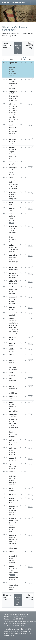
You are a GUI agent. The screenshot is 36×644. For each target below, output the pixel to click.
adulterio (12, 315)
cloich (11, 478)
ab (12, 79)
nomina (12, 529)
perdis (11, 466)
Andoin (12, 566)
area (17, 323)
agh (12, 340)
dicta (14, 332)
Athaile (12, 273)
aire (17, 119)
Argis (11, 152)
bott (16, 521)
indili (11, 98)
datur (11, 423)
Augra (11, 255)
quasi (11, 291)
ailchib (11, 345)
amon (15, 409)
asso (16, 226)
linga (16, 247)
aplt (12, 468)
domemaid (13, 131)
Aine (11, 360)
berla (15, 249)
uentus (16, 452)
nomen (12, 430)
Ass (10, 226)
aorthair (12, 330)
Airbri (11, 281)
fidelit (15, 411)
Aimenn (12, 583)
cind (11, 483)
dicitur (11, 129)
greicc (12, 570)
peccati (12, 560)
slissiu (11, 548)
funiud (14, 228)
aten (11, 513)
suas (11, 436)
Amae (11, 397)
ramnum (12, 508)
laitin (13, 575)
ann (14, 230)
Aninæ (12, 440)
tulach (11, 585)
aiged (11, 327)
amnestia (12, 556)
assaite (12, 539)
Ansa (15, 197)
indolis (11, 94)
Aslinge (12, 245)
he (10, 480)
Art (10, 125)
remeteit (12, 119)
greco (16, 180)
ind (10, 264)
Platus (11, 502)
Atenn (12, 506)
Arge (11, 92)
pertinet (12, 304)
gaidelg (13, 579)
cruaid (11, 142)
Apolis (11, 464)
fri (16, 281)
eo (17, 332)
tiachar (12, 149)
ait (14, 523)
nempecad (12, 563)
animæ (12, 454)
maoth (12, 144)
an (10, 421)
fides (11, 409)
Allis (11, 386)
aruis (11, 164)
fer (12, 86)
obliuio (12, 558)
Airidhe (12, 349)
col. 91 (30, 583)
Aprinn (12, 63)
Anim (11, 448)
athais (11, 323)
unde (11, 84)
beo (12, 523)
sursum (13, 417)
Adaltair (12, 313)
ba (16, 478)
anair (15, 283)
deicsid (15, 436)
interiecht (13, 381)
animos (12, 450)
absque (12, 247)
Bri (10, 283)
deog (13, 375)
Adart (11, 472)
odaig (13, 108)
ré (13, 257)
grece (16, 63)
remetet (12, 115)
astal (11, 544)
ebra (11, 568)
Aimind (12, 355)
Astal (11, 535)
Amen (11, 402)
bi (18, 186)
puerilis (15, 460)
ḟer (16, 86)
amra (15, 544)
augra (14, 264)
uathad (14, 189)
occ (10, 158)
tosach (12, 262)
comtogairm (13, 577)
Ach (11, 379)
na (17, 74)
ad (10, 299)
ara (16, 115)
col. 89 (30, 63)
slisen (11, 210)
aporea (12, 65)
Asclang (12, 168)
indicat (16, 428)
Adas (11, 297)
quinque (12, 527)
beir (13, 391)
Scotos (12, 515)
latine (11, 69)
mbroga (12, 88)
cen (12, 249)
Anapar (12, 458)
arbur (15, 84)
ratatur (16, 334)
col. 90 (30, 226)
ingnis (11, 531)
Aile (11, 343)
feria (11, 476)
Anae (11, 415)
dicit (16, 500)
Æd (10, 518)
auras (11, 113)
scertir (15, 325)
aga (11, 259)
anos (13, 421)
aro (15, 79)
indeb (11, 204)
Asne (11, 202)
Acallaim (12, 287)
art (10, 134)
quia (11, 110)
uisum (13, 301)
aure (15, 494)
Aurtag (12, 178)
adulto (12, 309)
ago (15, 337)
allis (16, 391)
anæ (11, 444)
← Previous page (18, 46)
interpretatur (14, 96)
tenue (14, 367)
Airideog (12, 373)
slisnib (11, 218)
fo (15, 480)
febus (11, 156)
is (10, 74)
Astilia (12, 208)
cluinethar (13, 278)
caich (14, 426)
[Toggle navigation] (33, 2)
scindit (15, 110)
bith (13, 480)
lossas (11, 100)
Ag (10, 337)
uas (10, 546)
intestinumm (14, 369)
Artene (12, 488)
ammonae (13, 407)
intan (11, 237)
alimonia (12, 389)
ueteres (12, 485)
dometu (13, 74)
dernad (12, 76)
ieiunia (11, 363)
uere (11, 411)
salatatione (13, 289)
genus (11, 172)
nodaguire (13, 239)
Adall (11, 307)
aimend (12, 587)
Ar (10, 79)
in (18, 162)
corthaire (12, 220)
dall (10, 270)
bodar (15, 270)
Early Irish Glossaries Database (13, 2)
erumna (12, 321)
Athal (11, 267)
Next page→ (18, 52)
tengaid (12, 252)
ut (16, 127)
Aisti (11, 214)
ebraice (12, 404)
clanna (15, 233)
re (10, 257)
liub (11, 537)
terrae (13, 235)
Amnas (12, 552)
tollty (11, 197)
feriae (11, 182)
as (12, 299)
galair (11, 383)
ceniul (11, 589)
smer (11, 521)
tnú (15, 518)
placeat (12, 194)
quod (16, 299)
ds (11, 136)
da (15, 476)
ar (10, 86)
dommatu (13, 71)
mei (12, 399)
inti (15, 327)
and (16, 330)
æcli (15, 568)
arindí (15, 98)
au (16, 267)
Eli (12, 283)
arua (13, 81)
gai (16, 535)
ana (11, 426)
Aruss (11, 162)
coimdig (12, 117)
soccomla (12, 474)
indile (15, 100)
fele (12, 186)
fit (14, 164)
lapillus (12, 491)
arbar (11, 121)
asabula (12, 500)
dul (17, 539)
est (10, 367)
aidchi (13, 393)
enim (16, 365)
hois (12, 432)
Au (10, 494)
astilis (11, 216)
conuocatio (13, 573)
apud (14, 483)
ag (16, 255)
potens (12, 127)
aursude (12, 351)
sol (10, 241)
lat (16, 393)
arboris (12, 174)
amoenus (12, 357)
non (11, 199)
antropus (12, 434)
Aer (11, 319)
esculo (11, 170)
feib (15, 423)
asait (11, 233)
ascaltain (12, 293)
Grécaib (12, 154)
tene (11, 525)
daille (13, 275)
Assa (11, 192)
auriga (15, 106)
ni (16, 186)
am (15, 113)
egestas (12, 67)
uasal (14, 134)
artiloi (11, 180)
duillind (15, 546)
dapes (11, 442)
